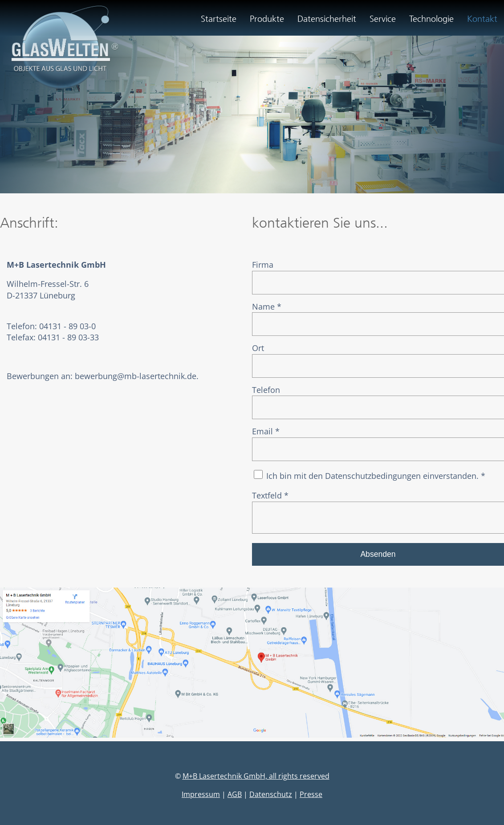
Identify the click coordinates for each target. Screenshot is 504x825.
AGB (235, 798)
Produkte (267, 19)
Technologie (431, 19)
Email (266, 431)
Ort (258, 348)
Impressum (201, 798)
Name (267, 306)
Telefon (266, 390)
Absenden (378, 558)
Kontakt (482, 19)
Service (383, 19)
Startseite (219, 19)
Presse (311, 798)
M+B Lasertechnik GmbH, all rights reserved (256, 780)
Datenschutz (271, 798)
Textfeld (270, 495)
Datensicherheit (327, 19)
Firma (263, 265)
